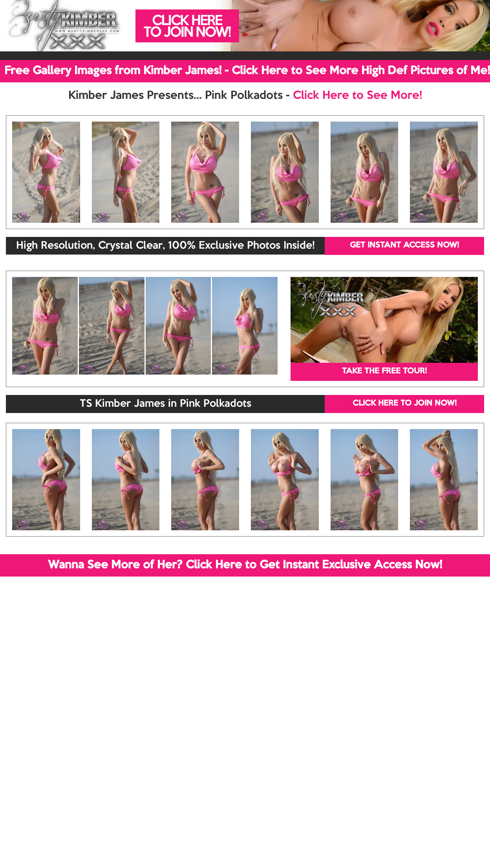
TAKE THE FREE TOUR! (384, 371)
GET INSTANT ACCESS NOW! (404, 246)
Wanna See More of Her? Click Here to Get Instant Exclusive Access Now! (245, 565)
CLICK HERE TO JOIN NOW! (405, 404)
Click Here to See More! (357, 96)
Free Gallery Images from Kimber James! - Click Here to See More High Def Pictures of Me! (247, 71)
